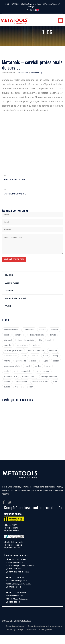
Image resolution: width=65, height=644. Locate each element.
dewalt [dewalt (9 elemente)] (53, 335)
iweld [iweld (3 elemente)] (24, 356)
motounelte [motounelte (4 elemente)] (21, 361)
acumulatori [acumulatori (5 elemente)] (29, 330)
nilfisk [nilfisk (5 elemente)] (34, 361)
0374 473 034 (15, 572)
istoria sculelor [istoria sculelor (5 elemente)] (10, 356)
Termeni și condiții (14, 629)
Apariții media (12, 283)
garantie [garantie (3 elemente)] (8, 345)
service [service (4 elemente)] (7, 382)
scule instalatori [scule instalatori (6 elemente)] (29, 376)
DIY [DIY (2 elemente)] (41, 340)
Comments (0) (36, 73)
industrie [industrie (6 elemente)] (53, 350)
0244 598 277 (12, 4)
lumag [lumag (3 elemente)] (56, 356)
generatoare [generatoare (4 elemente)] (22, 345)
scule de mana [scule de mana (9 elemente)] (43, 371)
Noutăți (9, 275)
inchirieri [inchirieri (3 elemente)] (37, 345)
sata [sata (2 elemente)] (48, 366)
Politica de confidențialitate (39, 629)
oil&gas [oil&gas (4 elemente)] (45, 361)
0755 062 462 (15, 587)
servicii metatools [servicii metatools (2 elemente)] (40, 382)
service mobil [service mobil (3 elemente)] (21, 382)
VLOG (8, 306)
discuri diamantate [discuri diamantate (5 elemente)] (26, 340)
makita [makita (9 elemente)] (7, 361)
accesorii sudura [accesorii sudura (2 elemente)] (11, 330)
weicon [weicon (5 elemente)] (30, 387)
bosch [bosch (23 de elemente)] (7, 335)
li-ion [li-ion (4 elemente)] (46, 356)
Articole (9, 291)
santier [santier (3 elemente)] (38, 366)
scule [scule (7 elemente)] (6, 371)
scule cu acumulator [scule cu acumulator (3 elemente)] (23, 371)
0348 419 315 (14, 602)
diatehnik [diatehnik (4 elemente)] (8, 340)
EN (36, 10)
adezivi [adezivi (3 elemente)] (42, 330)
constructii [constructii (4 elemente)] (19, 335)
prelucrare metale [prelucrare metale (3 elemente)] (12, 366)
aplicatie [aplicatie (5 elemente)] (55, 330)
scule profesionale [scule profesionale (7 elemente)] (49, 376)
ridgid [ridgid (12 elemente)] (27, 366)
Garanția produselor (15, 626)
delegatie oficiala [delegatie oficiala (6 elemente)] (37, 335)
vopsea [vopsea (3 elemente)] (18, 387)
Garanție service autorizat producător (45, 626)
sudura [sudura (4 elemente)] (7, 387)
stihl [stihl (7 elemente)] (55, 382)
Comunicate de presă (16, 298)
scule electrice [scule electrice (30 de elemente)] (10, 376)
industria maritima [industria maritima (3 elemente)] (36, 350)
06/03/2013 (23, 73)
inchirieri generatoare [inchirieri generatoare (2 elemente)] (13, 350)
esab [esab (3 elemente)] (49, 340)
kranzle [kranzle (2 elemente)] (35, 356)
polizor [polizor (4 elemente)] (56, 361)
